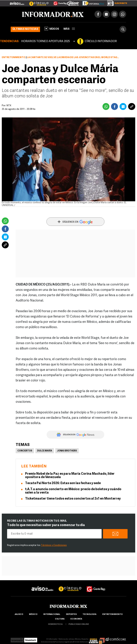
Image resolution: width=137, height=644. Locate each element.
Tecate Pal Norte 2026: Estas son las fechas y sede (63, 483)
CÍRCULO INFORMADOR (101, 41)
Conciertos (25, 451)
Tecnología (89, 614)
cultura (60, 619)
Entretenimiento (14, 57)
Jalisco (19, 614)
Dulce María (45, 451)
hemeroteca (55, 624)
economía (76, 619)
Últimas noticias (25, 29)
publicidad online (79, 624)
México (33, 614)
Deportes (71, 614)
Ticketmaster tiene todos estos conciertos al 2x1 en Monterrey (73, 499)
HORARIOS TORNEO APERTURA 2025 (45, 41)
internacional (52, 614)
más (69, 29)
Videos (52, 29)
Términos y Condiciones (54, 545)
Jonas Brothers (67, 451)
